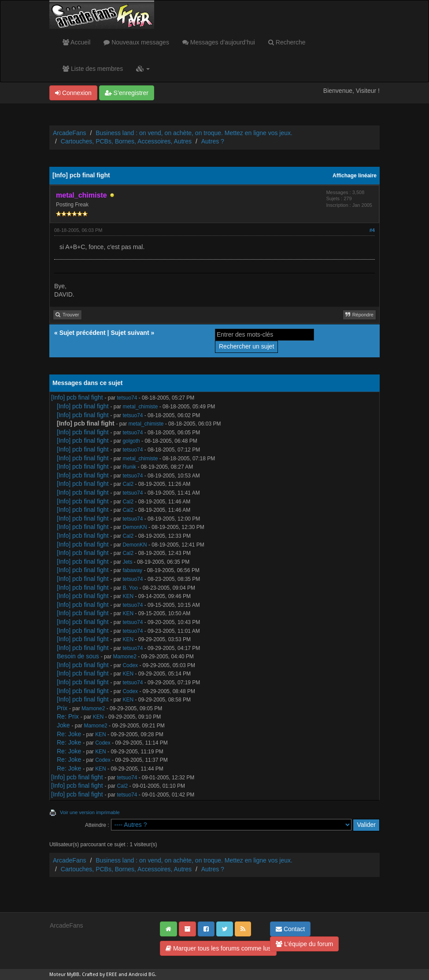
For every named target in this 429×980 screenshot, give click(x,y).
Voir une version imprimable (90, 812)
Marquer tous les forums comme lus (218, 948)
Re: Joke (69, 734)
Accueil (76, 42)
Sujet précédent (83, 333)
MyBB (73, 974)
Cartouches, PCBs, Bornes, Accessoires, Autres (126, 141)
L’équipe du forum (304, 944)
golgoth (131, 441)
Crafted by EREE (100, 974)
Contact (290, 929)
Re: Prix (68, 716)
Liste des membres (93, 69)
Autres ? (213, 141)
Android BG (142, 974)
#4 (372, 230)
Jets (127, 562)
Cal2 (128, 484)
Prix (62, 708)
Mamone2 (125, 657)
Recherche (287, 42)
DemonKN (135, 527)
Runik (129, 467)
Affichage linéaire (355, 176)
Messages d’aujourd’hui (219, 42)
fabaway (132, 570)
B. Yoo (130, 588)
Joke (63, 725)
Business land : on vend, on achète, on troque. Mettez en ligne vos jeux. (194, 133)
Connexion (73, 93)
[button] (143, 69)
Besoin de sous (78, 656)
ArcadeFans (69, 133)
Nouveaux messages (136, 42)
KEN (128, 596)
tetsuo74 (127, 398)
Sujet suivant (130, 333)
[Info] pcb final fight (77, 397)
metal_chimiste (140, 407)
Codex (130, 665)
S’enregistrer (127, 93)
